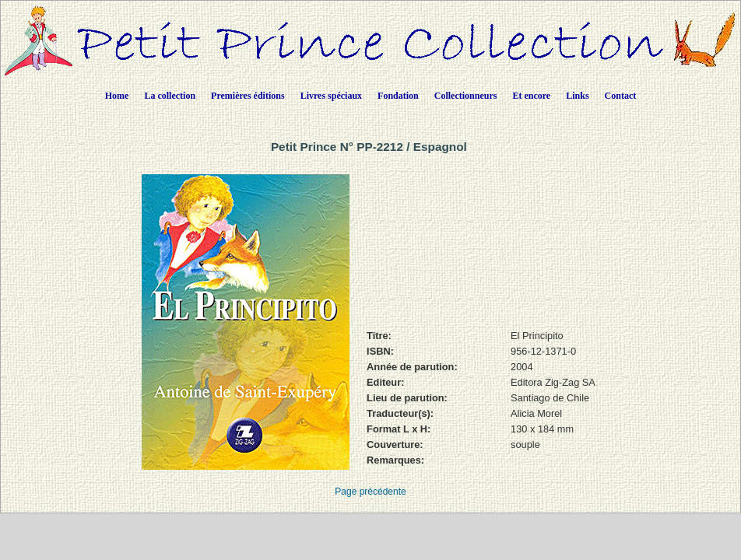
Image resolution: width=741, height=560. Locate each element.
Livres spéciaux (331, 96)
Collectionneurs (466, 96)
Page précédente (370, 492)
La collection (170, 96)
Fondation (398, 96)
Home (117, 96)
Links (577, 96)
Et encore (531, 96)
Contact (621, 96)
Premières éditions (248, 96)
